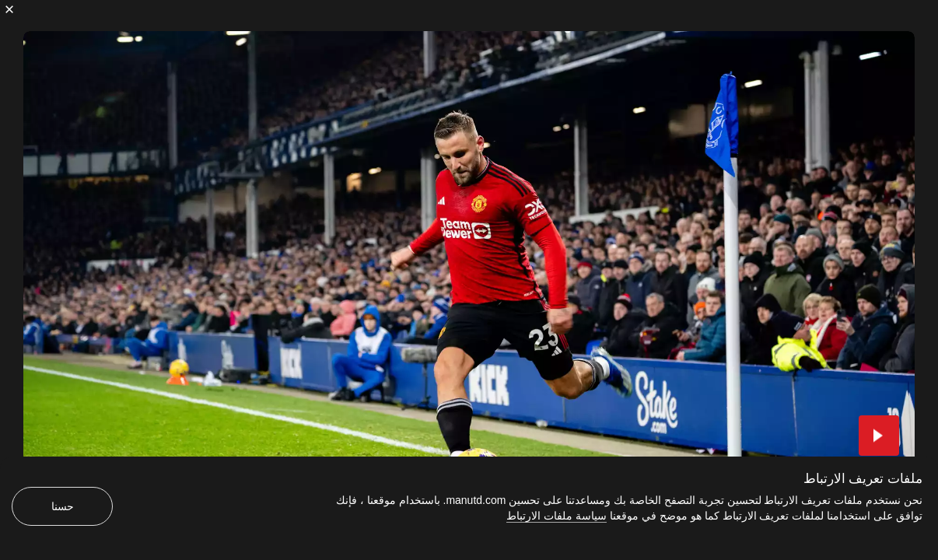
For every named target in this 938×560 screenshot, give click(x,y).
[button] (879, 436)
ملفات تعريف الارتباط (863, 479)
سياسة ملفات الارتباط (556, 516)
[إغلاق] (9, 9)
